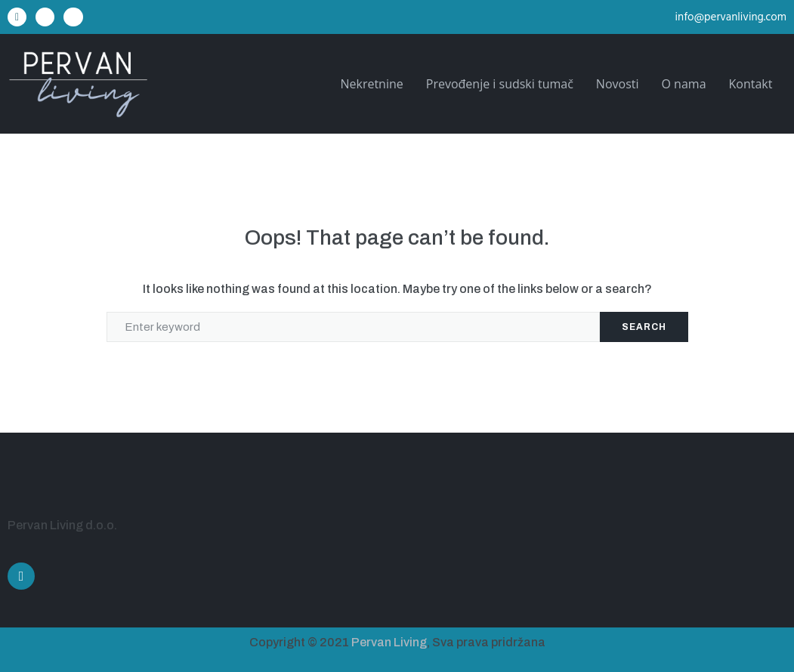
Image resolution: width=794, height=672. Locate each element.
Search (644, 327)
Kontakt (751, 84)
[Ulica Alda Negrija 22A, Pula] (596, 527)
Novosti (618, 84)
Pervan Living (389, 642)
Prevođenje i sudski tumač (500, 84)
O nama (684, 84)
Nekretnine (371, 84)
